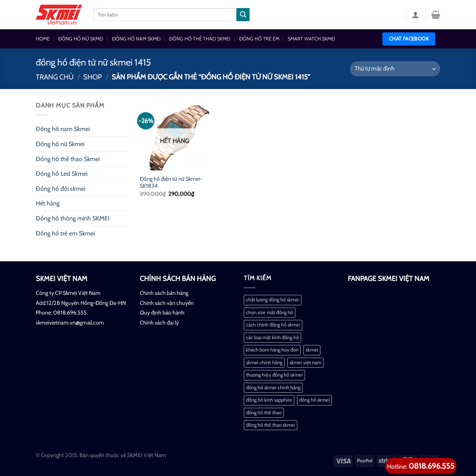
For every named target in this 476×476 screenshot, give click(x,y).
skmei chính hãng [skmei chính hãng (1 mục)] (264, 362)
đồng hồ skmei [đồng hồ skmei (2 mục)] (314, 400)
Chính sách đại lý (159, 323)
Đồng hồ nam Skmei (63, 129)
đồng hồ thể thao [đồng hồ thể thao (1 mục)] (264, 413)
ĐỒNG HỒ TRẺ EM (259, 39)
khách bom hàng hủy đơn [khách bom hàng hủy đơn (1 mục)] (272, 350)
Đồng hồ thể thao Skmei (68, 159)
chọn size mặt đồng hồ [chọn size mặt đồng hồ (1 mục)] (270, 312)
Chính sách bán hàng (164, 293)
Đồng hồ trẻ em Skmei (65, 233)
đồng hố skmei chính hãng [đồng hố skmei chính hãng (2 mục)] (273, 388)
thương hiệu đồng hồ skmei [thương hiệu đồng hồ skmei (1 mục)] (274, 375)
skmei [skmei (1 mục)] (312, 350)
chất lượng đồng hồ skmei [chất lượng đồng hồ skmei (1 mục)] (273, 300)
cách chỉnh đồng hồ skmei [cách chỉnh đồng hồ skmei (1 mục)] (273, 325)
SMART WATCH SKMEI (311, 39)
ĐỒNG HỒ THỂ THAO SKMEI (200, 39)
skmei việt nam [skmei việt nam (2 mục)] (305, 362)
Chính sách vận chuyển (167, 303)
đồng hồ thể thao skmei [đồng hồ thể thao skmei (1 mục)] (271, 425)
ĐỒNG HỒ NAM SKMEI (136, 39)
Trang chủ (55, 77)
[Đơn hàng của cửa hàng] (395, 69)
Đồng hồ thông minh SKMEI (73, 218)
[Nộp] (243, 15)
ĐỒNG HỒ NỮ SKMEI (81, 39)
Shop (93, 77)
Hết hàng (48, 203)
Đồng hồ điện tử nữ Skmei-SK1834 (171, 182)
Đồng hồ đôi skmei (60, 189)
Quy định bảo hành (162, 313)
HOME (43, 39)
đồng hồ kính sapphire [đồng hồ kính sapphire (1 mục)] (269, 400)
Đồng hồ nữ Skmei (60, 144)
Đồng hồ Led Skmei (62, 174)
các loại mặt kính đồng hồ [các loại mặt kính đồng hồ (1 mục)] (272, 337)
